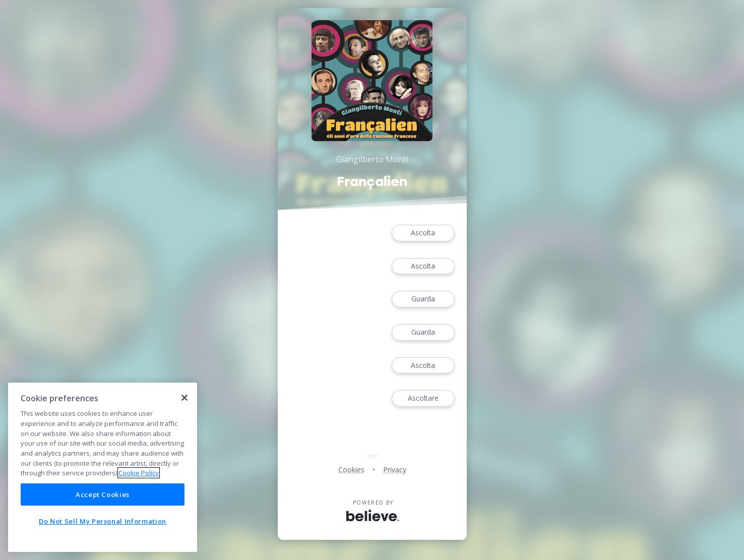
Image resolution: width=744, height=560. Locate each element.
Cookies (351, 470)
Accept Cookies (103, 494)
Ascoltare (423, 398)
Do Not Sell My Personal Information (103, 521)
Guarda (423, 299)
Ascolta (423, 233)
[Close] (184, 398)
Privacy (395, 470)
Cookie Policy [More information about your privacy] (139, 473)
